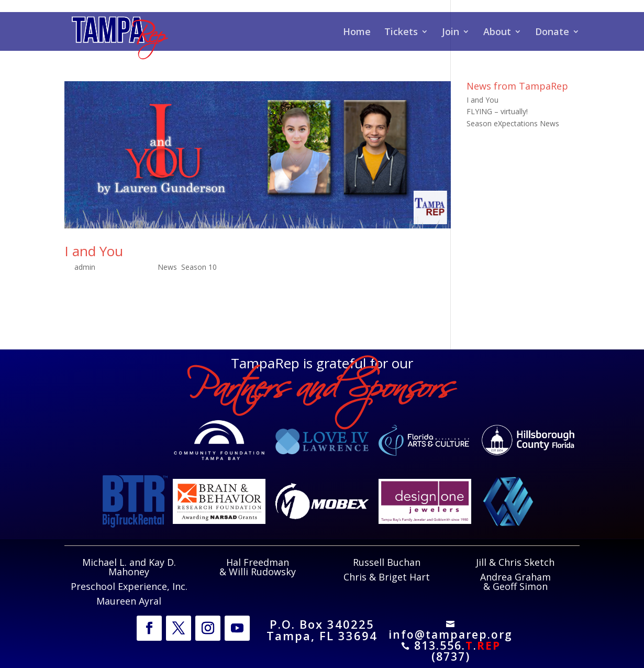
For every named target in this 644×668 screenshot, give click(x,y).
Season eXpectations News (513, 123)
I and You (94, 251)
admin (85, 267)
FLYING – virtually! (497, 111)
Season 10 (199, 267)
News (167, 267)
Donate (552, 33)
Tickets (401, 33)
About (497, 33)
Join (451, 33)
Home (357, 33)
